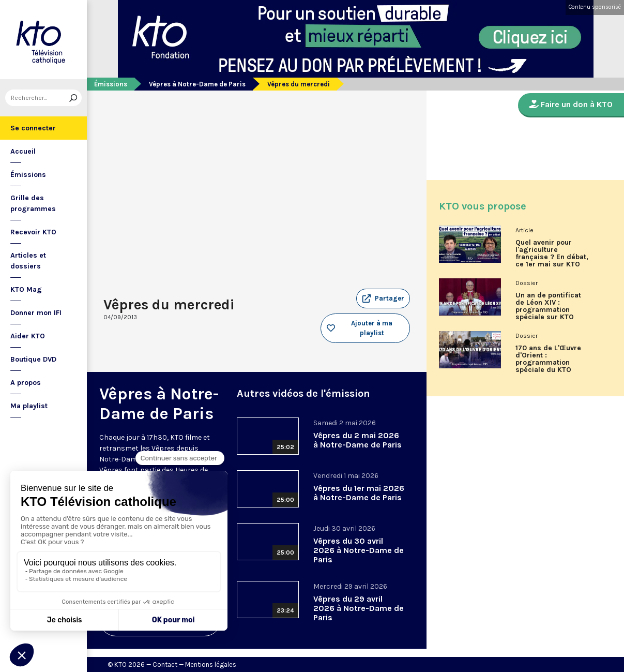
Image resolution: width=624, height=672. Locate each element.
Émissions (28, 175)
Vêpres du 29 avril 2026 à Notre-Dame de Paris (359, 608)
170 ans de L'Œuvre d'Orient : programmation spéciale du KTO (548, 359)
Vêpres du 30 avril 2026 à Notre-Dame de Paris (359, 550)
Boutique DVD (33, 359)
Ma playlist (29, 406)
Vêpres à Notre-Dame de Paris (197, 84)
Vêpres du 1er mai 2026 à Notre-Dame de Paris (359, 493)
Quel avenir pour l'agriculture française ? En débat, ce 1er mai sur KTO (552, 253)
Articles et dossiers (28, 261)
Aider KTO (28, 336)
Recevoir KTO (33, 232)
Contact (165, 664)
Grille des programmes (33, 203)
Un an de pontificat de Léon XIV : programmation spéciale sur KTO (548, 306)
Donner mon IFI (36, 313)
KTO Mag (26, 289)
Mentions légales (211, 664)
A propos (26, 383)
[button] (383, 298)
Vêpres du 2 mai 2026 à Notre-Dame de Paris (357, 440)
